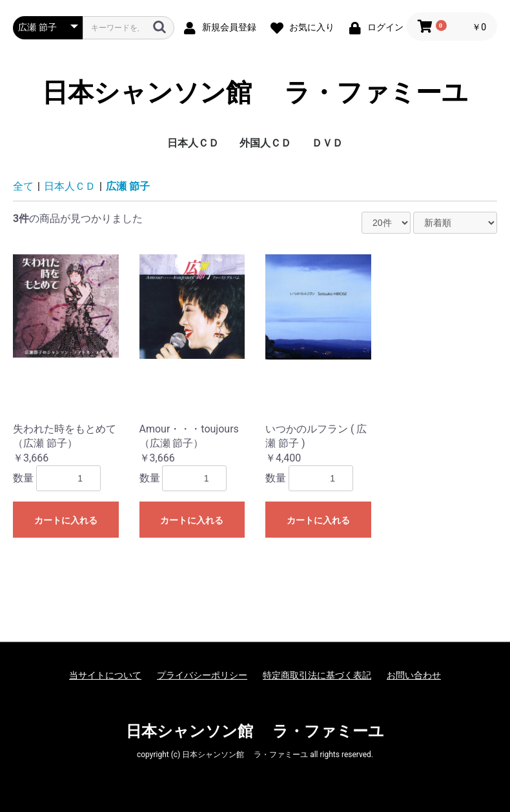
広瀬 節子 (128, 186)
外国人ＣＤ (265, 143)
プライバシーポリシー (202, 675)
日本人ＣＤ (193, 143)
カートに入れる (66, 520)
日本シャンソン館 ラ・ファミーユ (255, 93)
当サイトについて (105, 675)
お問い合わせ (414, 675)
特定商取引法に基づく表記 (317, 675)
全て (23, 186)
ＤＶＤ (327, 143)
